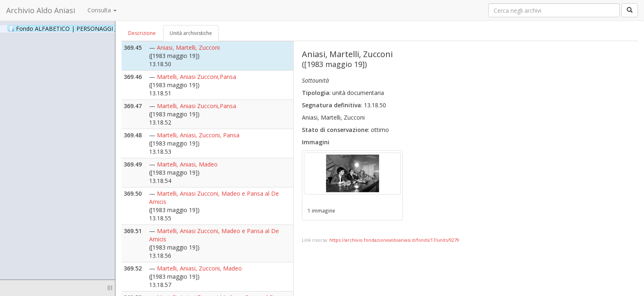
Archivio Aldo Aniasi (41, 10)
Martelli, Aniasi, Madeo (187, 164)
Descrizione (142, 33)
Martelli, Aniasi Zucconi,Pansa (197, 77)
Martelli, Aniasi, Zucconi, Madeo (199, 268)
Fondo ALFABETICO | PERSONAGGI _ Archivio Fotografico (100, 28)
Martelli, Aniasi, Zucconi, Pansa (198, 135)
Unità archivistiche (191, 33)
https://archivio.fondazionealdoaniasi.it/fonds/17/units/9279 (394, 240)
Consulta (102, 10)
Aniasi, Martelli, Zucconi (188, 47)
